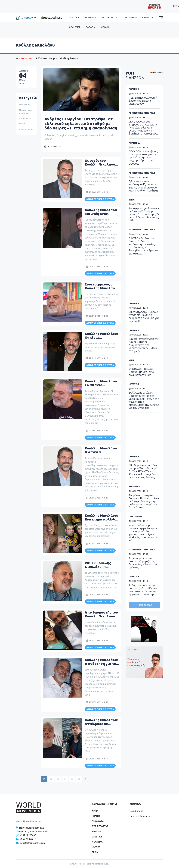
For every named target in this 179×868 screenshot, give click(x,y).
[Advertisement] (150, 281)
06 (79, 779)
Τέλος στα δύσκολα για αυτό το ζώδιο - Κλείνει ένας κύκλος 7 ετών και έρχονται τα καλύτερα (143, 590)
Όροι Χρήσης (136, 811)
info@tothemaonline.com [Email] (33, 843)
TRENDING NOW (25, 58)
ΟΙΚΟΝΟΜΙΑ (130, 18)
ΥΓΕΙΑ (132, 200)
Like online (25, 105)
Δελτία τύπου (26, 129)
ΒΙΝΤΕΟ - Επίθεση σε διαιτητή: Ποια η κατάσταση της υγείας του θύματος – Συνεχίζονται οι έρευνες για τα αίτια (144, 246)
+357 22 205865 (28, 835)
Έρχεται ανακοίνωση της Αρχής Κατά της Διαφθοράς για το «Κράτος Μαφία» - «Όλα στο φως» (144, 345)
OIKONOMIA (98, 821)
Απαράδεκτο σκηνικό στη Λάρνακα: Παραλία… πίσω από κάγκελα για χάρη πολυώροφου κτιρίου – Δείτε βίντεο (144, 501)
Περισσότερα (144, 605)
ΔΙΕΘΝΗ (105, 27)
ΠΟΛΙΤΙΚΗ (74, 18)
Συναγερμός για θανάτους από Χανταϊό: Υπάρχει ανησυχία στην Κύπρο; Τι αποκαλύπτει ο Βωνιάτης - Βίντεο (144, 214)
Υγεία (22, 124)
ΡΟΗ (135, 75)
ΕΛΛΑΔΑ (90, 27)
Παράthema (25, 118)
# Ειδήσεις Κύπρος (47, 58)
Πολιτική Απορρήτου (140, 816)
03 (58, 779)
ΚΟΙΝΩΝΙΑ (90, 18)
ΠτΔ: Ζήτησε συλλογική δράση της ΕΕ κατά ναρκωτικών (143, 101)
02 (51, 779)
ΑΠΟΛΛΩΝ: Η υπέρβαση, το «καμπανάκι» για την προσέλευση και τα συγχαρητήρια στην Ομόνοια (143, 158)
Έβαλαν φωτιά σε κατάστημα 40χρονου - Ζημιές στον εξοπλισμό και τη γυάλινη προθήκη (143, 186)
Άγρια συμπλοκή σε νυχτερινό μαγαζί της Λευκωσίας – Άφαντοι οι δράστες (143, 563)
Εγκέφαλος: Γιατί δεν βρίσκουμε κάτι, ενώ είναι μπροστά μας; (141, 372)
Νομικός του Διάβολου (25, 112)
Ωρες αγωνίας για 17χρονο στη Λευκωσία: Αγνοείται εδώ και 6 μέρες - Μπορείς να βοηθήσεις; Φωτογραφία (143, 128)
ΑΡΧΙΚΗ (96, 811)
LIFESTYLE (148, 18)
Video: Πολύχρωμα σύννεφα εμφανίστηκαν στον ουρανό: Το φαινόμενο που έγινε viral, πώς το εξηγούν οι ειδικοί (143, 533)
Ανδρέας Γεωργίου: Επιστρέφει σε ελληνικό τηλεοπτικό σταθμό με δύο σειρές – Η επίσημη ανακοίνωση (81, 124)
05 (72, 779)
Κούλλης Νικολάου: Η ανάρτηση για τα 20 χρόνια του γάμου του (102, 666)
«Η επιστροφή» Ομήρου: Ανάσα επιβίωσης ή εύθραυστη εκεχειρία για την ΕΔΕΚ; (144, 316)
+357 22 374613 (28, 839)
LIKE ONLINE (135, 517)
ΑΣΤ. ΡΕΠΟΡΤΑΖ (110, 18)
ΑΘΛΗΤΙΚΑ (75, 27)
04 (65, 779)
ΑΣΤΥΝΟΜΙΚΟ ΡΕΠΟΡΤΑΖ (142, 113)
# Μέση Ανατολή (70, 58)
